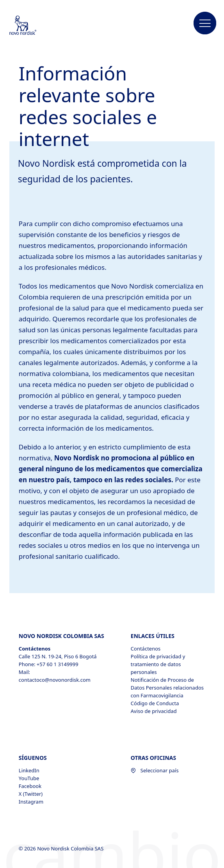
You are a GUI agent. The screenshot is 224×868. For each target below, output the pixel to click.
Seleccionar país (155, 770)
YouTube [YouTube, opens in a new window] (29, 778)
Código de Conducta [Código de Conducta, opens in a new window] (155, 703)
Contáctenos (146, 649)
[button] (205, 23)
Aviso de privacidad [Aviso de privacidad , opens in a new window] (154, 711)
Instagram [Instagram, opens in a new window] (31, 802)
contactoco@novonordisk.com (55, 680)
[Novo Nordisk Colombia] (33, 26)
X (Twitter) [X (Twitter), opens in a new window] (31, 794)
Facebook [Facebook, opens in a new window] (30, 786)
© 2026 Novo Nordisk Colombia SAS (62, 848)
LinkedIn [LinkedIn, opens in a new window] (29, 770)
